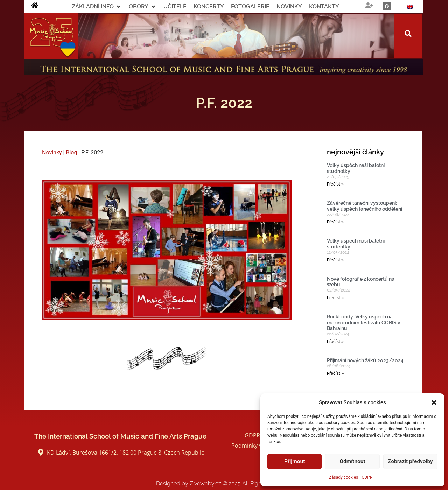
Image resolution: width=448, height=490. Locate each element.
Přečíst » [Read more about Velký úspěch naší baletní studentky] (335, 260)
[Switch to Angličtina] (410, 7)
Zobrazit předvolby (410, 462)
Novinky (52, 152)
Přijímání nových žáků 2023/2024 (365, 360)
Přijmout (295, 462)
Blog (71, 152)
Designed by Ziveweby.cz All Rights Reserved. (224, 484)
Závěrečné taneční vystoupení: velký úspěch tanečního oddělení (365, 206)
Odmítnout (353, 462)
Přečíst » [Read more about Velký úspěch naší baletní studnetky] (335, 184)
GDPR (367, 477)
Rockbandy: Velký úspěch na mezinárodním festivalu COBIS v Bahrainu (364, 323)
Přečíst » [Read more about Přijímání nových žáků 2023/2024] (335, 373)
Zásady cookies (344, 477)
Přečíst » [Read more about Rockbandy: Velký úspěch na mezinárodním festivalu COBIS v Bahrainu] (335, 342)
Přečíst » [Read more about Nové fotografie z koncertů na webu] (335, 298)
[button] (434, 402)
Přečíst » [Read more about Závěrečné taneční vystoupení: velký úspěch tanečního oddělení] (335, 222)
